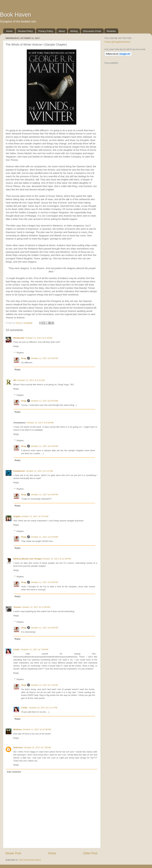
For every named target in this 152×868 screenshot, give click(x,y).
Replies (20, 353)
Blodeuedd (19, 338)
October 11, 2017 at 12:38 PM (36, 607)
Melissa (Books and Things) (27, 559)
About (62, 31)
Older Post (90, 853)
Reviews (111, 31)
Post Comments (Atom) (30, 860)
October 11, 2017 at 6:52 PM (44, 358)
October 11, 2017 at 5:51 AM (35, 516)
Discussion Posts (92, 31)
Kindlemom (19, 471)
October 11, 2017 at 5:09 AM (40, 423)
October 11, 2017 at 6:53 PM (44, 401)
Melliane (17, 729)
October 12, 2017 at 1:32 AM (44, 685)
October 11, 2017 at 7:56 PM (35, 649)
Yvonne (17, 607)
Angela (17, 516)
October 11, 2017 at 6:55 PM (44, 582)
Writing (74, 31)
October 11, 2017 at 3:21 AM (31, 380)
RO (15, 380)
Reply (16, 346)
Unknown (18, 747)
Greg (24, 358)
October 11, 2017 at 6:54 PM (44, 495)
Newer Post (13, 853)
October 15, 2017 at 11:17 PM (43, 708)
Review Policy (25, 31)
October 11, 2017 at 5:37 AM (40, 471)
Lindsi (17, 649)
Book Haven (16, 15)
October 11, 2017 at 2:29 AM (39, 338)
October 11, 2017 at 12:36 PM (57, 559)
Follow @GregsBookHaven (117, 42)
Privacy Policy (46, 31)
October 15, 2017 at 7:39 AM (37, 747)
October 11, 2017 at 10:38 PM (37, 729)
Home (9, 31)
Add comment (14, 772)
